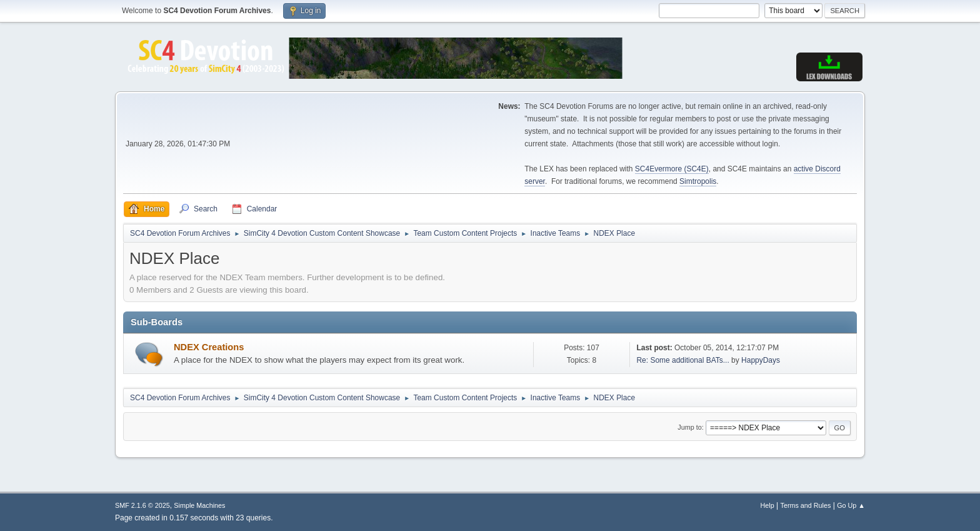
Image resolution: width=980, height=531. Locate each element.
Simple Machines (199, 505)
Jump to (689, 427)
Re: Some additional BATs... (682, 360)
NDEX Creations (209, 347)
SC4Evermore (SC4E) (672, 169)
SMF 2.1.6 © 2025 (142, 505)
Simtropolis (698, 181)
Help (767, 505)
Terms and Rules (806, 505)
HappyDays (761, 360)
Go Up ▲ (851, 505)
